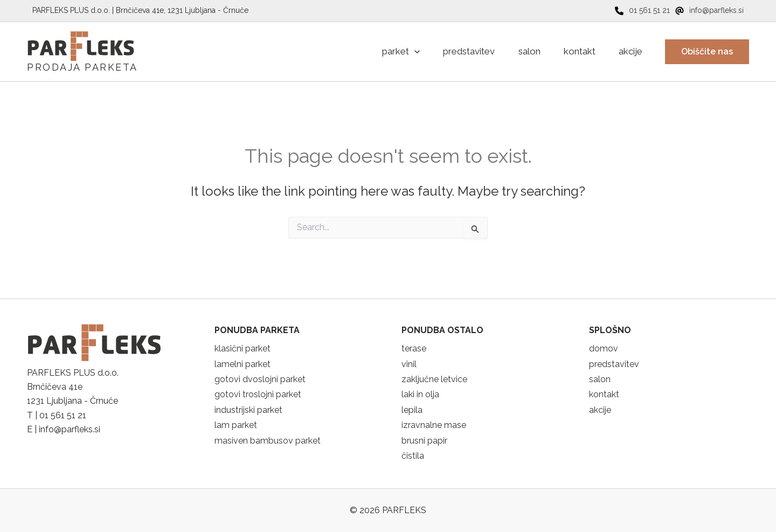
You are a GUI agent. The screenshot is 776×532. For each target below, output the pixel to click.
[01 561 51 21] (642, 11)
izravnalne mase (434, 425)
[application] (398, 52)
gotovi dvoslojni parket (260, 379)
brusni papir (424, 441)
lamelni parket (242, 364)
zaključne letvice (434, 379)
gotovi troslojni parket (258, 394)
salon (600, 379)
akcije (600, 410)
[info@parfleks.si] (709, 11)
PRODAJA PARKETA (82, 67)
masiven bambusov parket (268, 441)
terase (414, 348)
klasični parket (242, 348)
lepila (412, 410)
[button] (707, 52)
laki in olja (420, 394)
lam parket (236, 425)
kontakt (604, 394)
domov (604, 348)
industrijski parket (248, 410)
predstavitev (614, 364)
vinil (409, 364)
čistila (413, 456)
